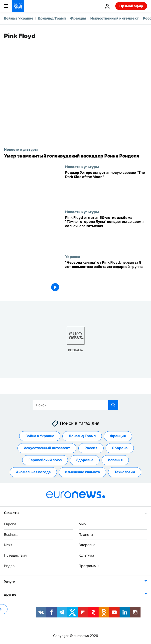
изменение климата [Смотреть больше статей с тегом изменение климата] (82, 472)
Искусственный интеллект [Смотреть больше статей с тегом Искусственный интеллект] (47, 448)
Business (11, 534)
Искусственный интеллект (115, 18)
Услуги (10, 582)
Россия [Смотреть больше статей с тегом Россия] (91, 448)
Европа (10, 524)
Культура (86, 555)
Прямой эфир (131, 6)
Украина (73, 256)
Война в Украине (19, 18)
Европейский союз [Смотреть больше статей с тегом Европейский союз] (45, 460)
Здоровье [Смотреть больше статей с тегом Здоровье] (85, 460)
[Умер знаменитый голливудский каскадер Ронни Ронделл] (75, 156)
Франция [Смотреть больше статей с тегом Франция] (118, 436)
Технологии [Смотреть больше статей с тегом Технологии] (125, 472)
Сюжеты (11, 513)
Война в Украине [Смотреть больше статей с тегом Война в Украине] (40, 436)
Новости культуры (21, 149)
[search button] (113, 405)
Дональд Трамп (52, 18)
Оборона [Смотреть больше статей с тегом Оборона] (120, 448)
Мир (82, 524)
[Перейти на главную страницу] (18, 6)
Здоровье (87, 545)
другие (10, 594)
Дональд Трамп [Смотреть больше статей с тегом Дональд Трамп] (82, 436)
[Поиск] (75, 405)
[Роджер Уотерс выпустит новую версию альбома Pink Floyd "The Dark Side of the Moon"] (106, 187)
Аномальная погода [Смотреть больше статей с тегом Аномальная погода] (33, 472)
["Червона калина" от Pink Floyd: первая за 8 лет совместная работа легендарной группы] (106, 277)
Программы (89, 566)
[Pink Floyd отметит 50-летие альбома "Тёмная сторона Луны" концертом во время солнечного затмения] (106, 232)
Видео (9, 566)
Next (8, 545)
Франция (78, 18)
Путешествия (15, 555)
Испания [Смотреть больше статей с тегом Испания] (115, 460)
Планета (86, 534)
